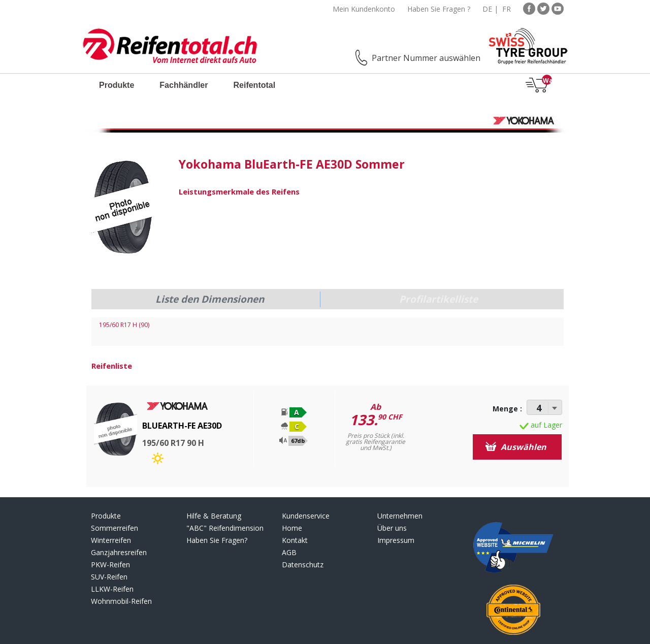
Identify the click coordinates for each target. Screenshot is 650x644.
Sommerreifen (115, 528)
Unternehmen (400, 516)
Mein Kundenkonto (364, 9)
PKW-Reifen (110, 565)
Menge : (507, 409)
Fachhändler (184, 85)
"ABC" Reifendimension (225, 528)
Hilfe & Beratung (214, 516)
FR (507, 9)
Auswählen (516, 447)
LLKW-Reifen (112, 589)
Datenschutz (303, 565)
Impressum (396, 540)
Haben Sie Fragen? (217, 540)
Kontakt (295, 540)
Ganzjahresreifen (119, 552)
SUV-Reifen (109, 577)
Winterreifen (111, 540)
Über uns (392, 528)
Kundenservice (306, 516)
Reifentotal (254, 85)
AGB (289, 552)
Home (292, 528)
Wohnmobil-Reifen (121, 601)
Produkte (117, 85)
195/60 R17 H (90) (124, 325)
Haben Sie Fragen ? (439, 9)
